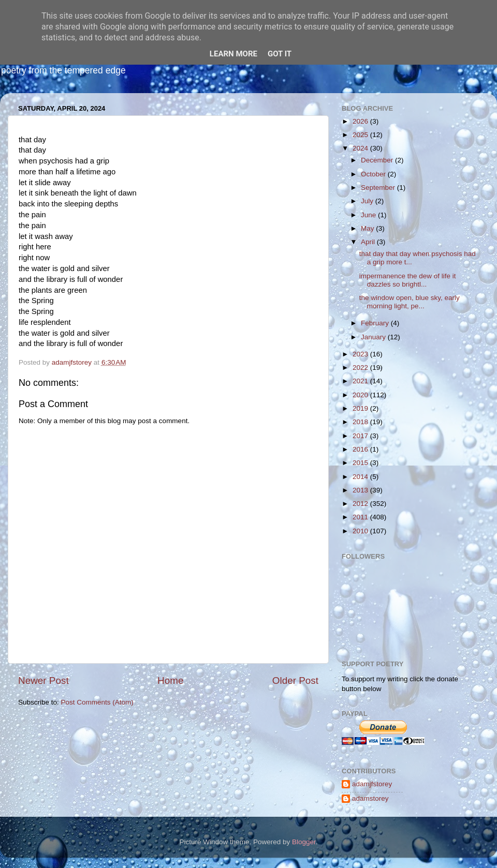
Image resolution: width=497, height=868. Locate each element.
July (368, 201)
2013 (361, 490)
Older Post (295, 680)
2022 (361, 368)
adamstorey (370, 798)
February (376, 323)
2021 (361, 381)
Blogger (304, 842)
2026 (361, 121)
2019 (361, 408)
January (374, 337)
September (379, 188)
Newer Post (43, 680)
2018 (361, 422)
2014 (361, 477)
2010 (361, 531)
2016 (361, 449)
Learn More (233, 54)
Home (170, 680)
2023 (361, 354)
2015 (361, 463)
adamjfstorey (372, 784)
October (374, 174)
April (369, 242)
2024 (361, 148)
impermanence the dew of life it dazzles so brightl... (408, 280)
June (369, 215)
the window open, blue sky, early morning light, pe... (410, 302)
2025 (361, 135)
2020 (361, 395)
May (368, 228)
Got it (280, 54)
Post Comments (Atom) (97, 702)
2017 (361, 436)
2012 (361, 504)
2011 (361, 517)
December (378, 160)
